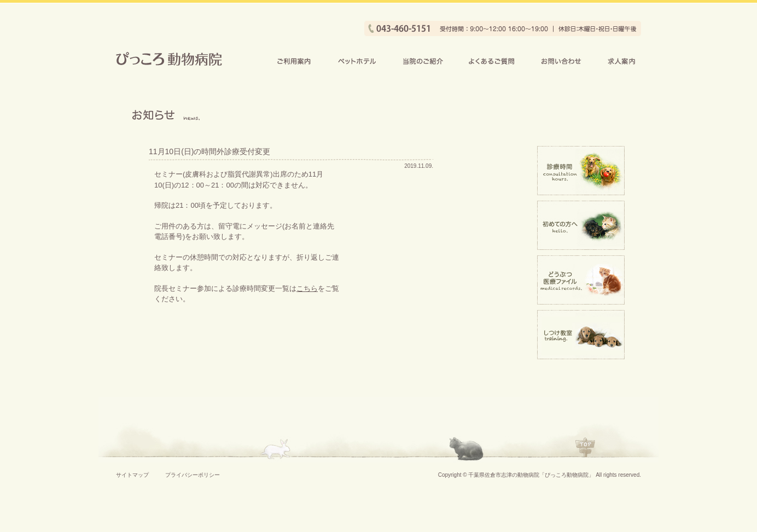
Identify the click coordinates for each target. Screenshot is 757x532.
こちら (307, 288)
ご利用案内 (294, 61)
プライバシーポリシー (193, 475)
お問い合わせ (561, 61)
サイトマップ (132, 475)
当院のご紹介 (422, 61)
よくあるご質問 (491, 61)
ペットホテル (357, 61)
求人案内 (622, 61)
